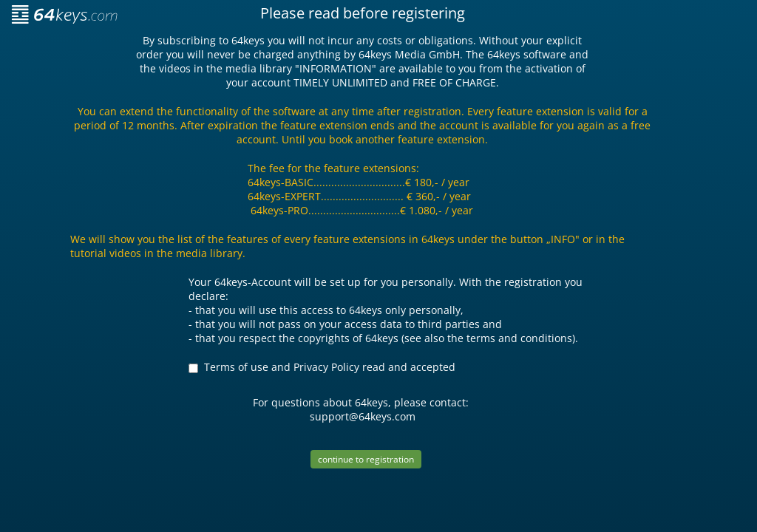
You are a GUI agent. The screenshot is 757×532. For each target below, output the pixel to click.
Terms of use (236, 367)
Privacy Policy (326, 367)
